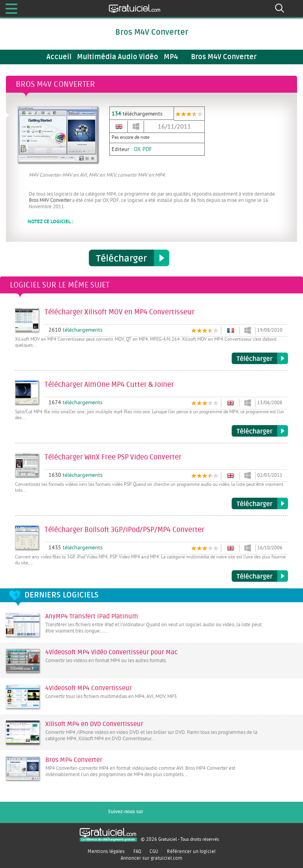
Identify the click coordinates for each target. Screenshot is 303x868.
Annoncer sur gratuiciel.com (151, 858)
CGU (154, 851)
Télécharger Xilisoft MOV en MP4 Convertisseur (260, 358)
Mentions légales (106, 851)
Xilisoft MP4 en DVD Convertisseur (94, 724)
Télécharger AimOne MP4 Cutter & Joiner (260, 431)
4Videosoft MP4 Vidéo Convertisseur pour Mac (111, 652)
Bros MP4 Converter (74, 760)
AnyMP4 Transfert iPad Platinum (92, 616)
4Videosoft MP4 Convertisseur (89, 688)
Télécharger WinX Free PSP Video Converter (260, 504)
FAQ (137, 851)
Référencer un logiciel (191, 851)
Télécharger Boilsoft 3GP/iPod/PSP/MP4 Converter (260, 576)
